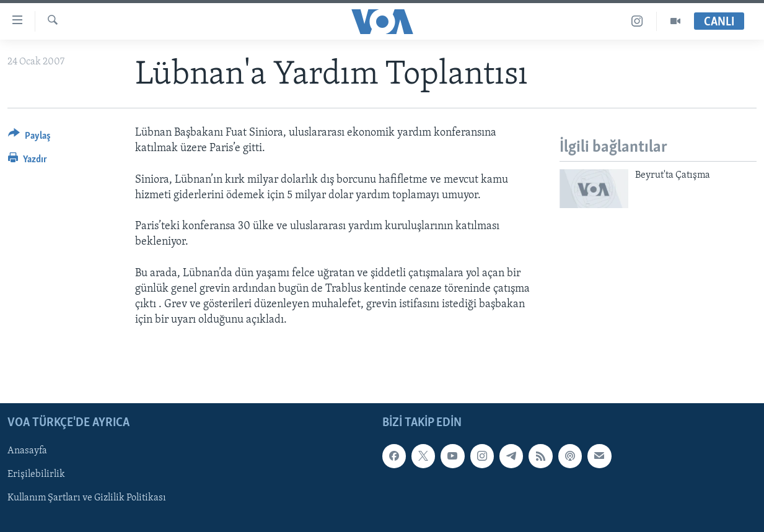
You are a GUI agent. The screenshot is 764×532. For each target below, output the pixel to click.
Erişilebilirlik (36, 474)
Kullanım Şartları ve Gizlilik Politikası (87, 498)
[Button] (29, 138)
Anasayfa (27, 451)
